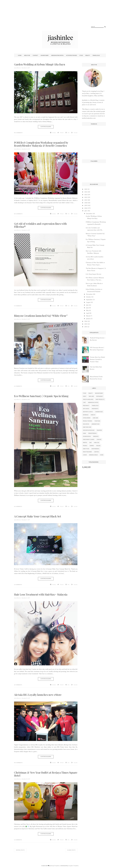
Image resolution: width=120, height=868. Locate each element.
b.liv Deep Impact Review (93, 274)
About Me (27, 55)
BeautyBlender (87, 452)
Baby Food (86, 449)
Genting (97, 452)
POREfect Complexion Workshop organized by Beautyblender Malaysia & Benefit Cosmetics (41, 144)
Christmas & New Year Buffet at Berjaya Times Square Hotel (46, 774)
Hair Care (95, 418)
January (88, 319)
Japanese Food (95, 424)
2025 (86, 189)
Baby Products (100, 399)
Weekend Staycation (57, 55)
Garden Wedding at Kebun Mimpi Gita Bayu (40, 64)
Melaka (98, 446)
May (87, 310)
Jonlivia (99, 439)
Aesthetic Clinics (88, 412)
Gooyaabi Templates (73, 866)
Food (81, 55)
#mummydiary (99, 393)
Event (85, 396)
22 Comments (18, 386)
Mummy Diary (45, 55)
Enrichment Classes (89, 439)
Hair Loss (97, 443)
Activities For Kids (71, 55)
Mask (84, 433)
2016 (86, 321)
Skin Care (91, 396)
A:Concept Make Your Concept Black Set (37, 516)
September (89, 300)
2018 (86, 208)
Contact (35, 55)
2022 (86, 197)
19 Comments (18, 306)
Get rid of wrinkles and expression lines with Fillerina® (40, 225)
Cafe (84, 402)
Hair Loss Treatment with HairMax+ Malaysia (41, 594)
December (89, 214)
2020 (86, 203)
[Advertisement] (60, 18)
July (87, 305)
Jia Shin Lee (18, 68)
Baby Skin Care (87, 427)
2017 (86, 211)
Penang (85, 446)
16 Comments (18, 840)
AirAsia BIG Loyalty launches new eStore (38, 695)
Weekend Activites (93, 402)
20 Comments (18, 507)
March (88, 316)
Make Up (93, 415)
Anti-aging (86, 409)
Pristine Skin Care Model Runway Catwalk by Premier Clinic (97, 359)
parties (85, 443)
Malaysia (99, 430)
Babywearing (95, 449)
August (88, 302)
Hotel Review (87, 418)
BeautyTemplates (55, 866)
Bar (90, 443)
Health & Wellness (88, 399)
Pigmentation (87, 436)
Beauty (88, 55)
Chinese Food (99, 412)
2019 (86, 205)
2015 (86, 324)
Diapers (92, 446)
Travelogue (96, 55)
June (87, 308)
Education (86, 424)
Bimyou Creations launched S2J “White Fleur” (41, 316)
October (89, 297)
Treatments (95, 409)
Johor (85, 455)
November (89, 294)
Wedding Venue (93, 455)
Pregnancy (86, 406)
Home (20, 55)
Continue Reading (46, 127)
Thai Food (97, 421)
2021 (86, 200)
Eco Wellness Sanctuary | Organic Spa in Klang (41, 396)
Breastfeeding (92, 433)
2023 (86, 195)
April (88, 313)
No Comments (18, 133)
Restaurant (100, 396)
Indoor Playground (89, 430)
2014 (86, 327)
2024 (86, 192)
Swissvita (96, 436)
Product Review (88, 421)
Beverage (86, 415)
